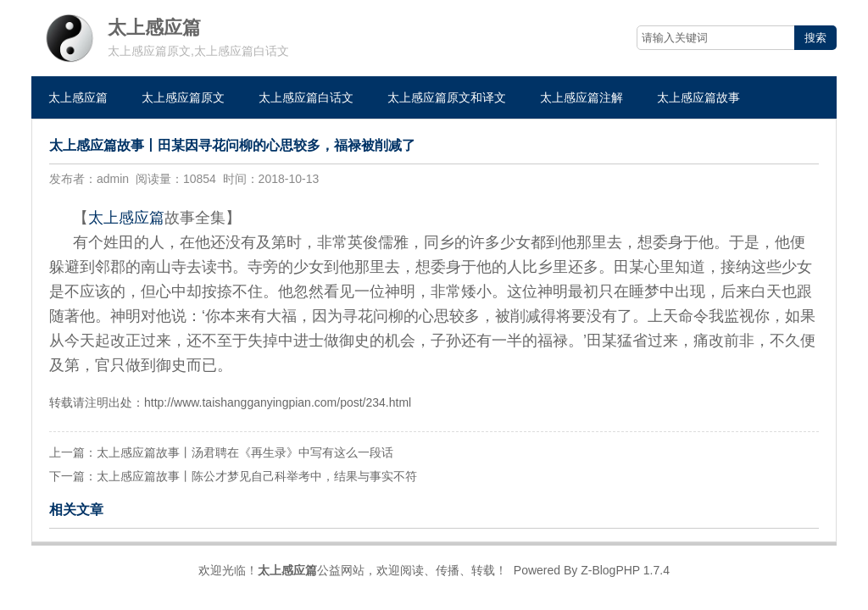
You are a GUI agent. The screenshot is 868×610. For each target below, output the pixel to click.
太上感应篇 (78, 97)
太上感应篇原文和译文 (447, 97)
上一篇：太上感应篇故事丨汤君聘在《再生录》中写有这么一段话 (221, 452)
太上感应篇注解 (581, 97)
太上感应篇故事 (698, 97)
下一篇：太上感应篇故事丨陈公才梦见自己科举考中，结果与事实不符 (233, 476)
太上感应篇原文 (183, 97)
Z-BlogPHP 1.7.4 (625, 570)
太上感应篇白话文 (306, 97)
